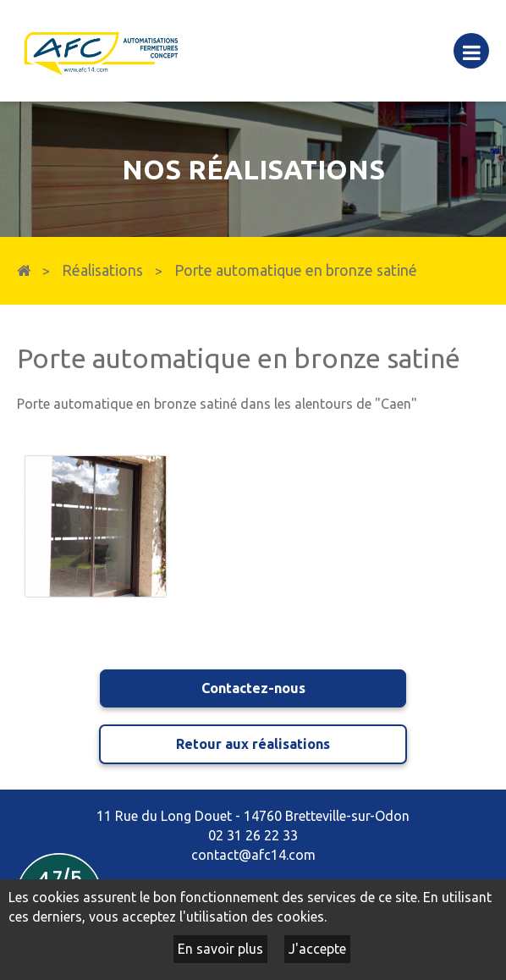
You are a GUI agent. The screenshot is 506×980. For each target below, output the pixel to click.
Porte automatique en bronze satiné (296, 270)
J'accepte (317, 949)
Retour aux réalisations (253, 744)
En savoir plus (220, 949)
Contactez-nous (253, 688)
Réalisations (102, 270)
